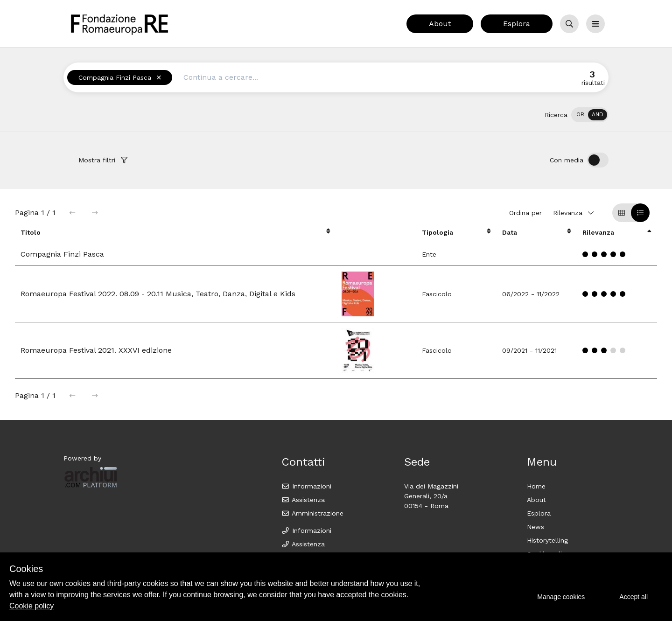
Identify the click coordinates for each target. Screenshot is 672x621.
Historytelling (547, 540)
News (535, 527)
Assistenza (303, 500)
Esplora (517, 24)
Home (536, 486)
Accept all (633, 597)
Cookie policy (31, 606)
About (440, 24)
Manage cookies (561, 597)
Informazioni (306, 486)
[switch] (590, 115)
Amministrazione (312, 513)
